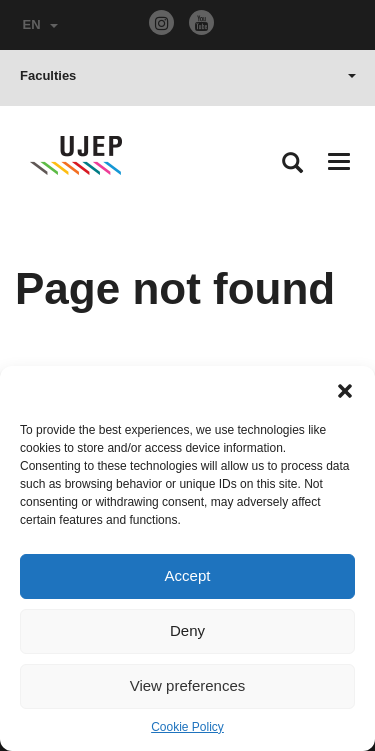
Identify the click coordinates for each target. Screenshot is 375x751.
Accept (188, 575)
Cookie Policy (187, 727)
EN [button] (40, 24)
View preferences (188, 685)
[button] (345, 391)
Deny (187, 630)
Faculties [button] (188, 75)
